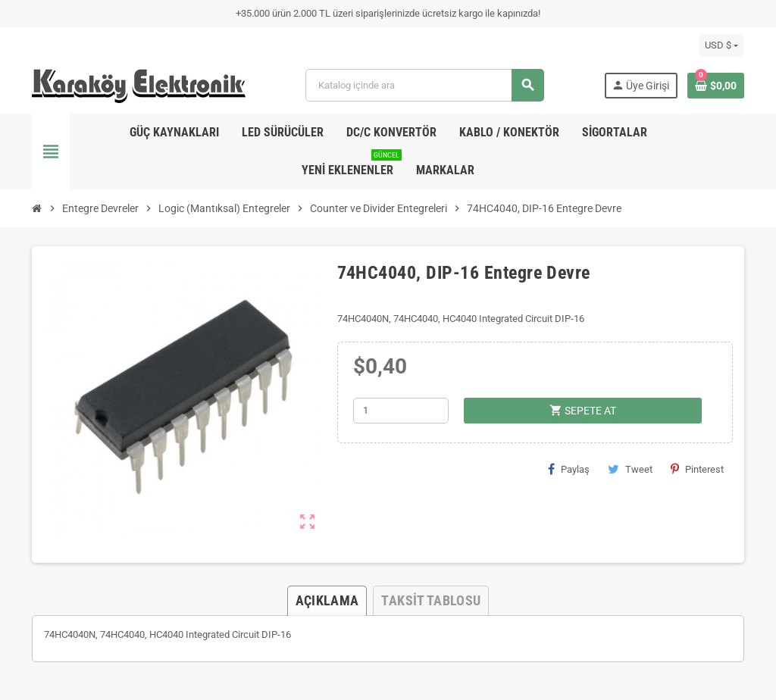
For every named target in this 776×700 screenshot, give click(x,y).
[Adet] (401, 411)
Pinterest (697, 469)
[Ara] (424, 85)
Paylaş (569, 469)
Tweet (630, 469)
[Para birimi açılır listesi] (721, 45)
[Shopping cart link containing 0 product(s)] (716, 86)
